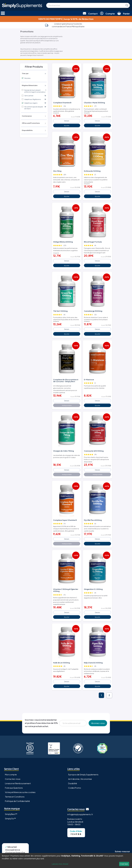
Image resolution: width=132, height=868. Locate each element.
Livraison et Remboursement (18, 783)
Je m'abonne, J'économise (80, 779)
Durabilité (73, 783)
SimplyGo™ (10, 819)
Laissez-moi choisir (60, 864)
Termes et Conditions (15, 797)
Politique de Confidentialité (17, 801)
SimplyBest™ (11, 814)
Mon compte (11, 775)
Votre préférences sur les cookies (20, 792)
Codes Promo (75, 788)
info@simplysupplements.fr (80, 814)
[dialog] (66, 860)
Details (67, 121)
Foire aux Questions (14, 788)
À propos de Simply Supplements (83, 775)
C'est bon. (124, 864)
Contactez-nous (13, 779)
